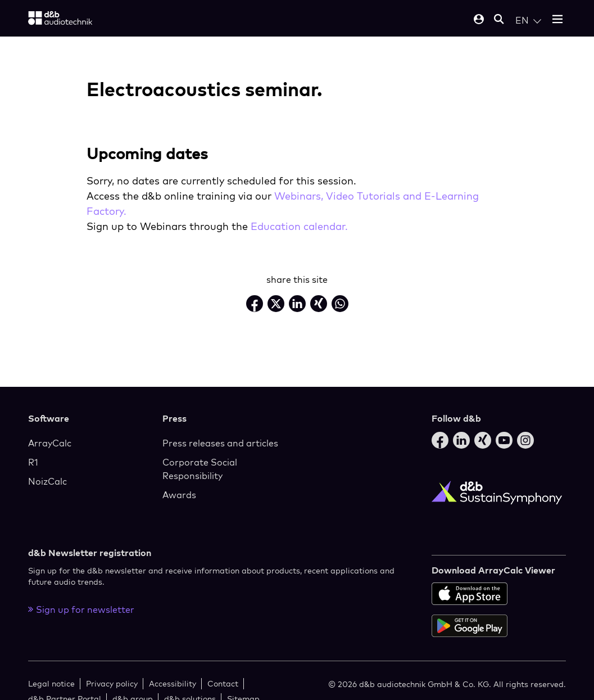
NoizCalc (47, 481)
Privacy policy (112, 683)
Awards (179, 495)
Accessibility (173, 683)
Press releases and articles (220, 443)
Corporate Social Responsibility (200, 469)
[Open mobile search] (499, 20)
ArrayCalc (50, 443)
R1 (33, 462)
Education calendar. (299, 226)
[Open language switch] (528, 20)
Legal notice (51, 683)
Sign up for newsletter (81, 609)
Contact (223, 683)
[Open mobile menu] (557, 20)
